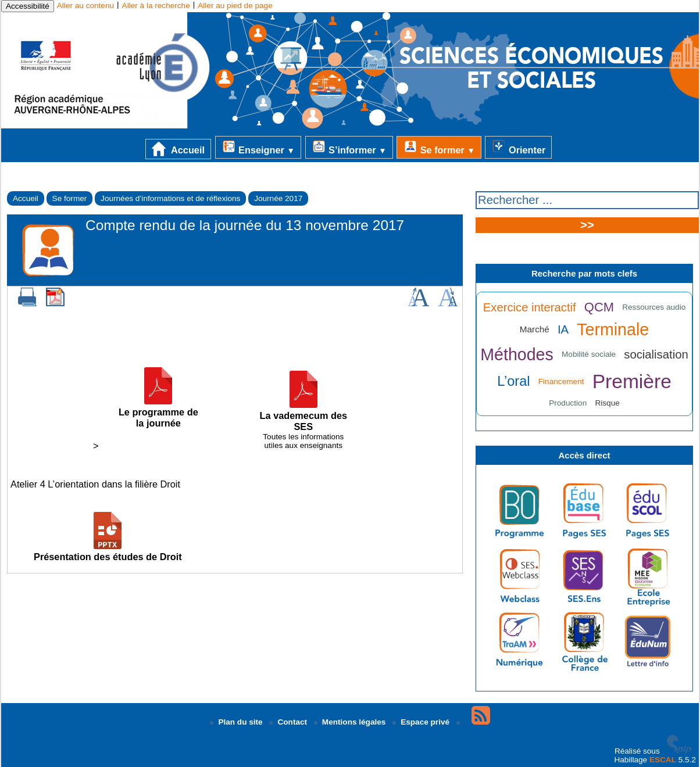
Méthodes (517, 354)
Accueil (178, 149)
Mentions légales (351, 722)
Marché (535, 329)
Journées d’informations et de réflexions (170, 198)
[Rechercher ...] (587, 200)
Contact (289, 722)
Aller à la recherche (156, 6)
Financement (561, 381)
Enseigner (258, 147)
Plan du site (237, 722)
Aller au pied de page (235, 6)
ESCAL (663, 760)
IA (563, 329)
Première (632, 381)
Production (568, 403)
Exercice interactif (530, 307)
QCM (599, 307)
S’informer (349, 147)
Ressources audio (654, 307)
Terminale (613, 329)
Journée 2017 (278, 198)
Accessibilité (28, 6)
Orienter (518, 147)
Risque (607, 403)
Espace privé (422, 722)
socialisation (656, 354)
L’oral (513, 381)
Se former (439, 147)
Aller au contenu (85, 6)
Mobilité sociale (589, 354)
